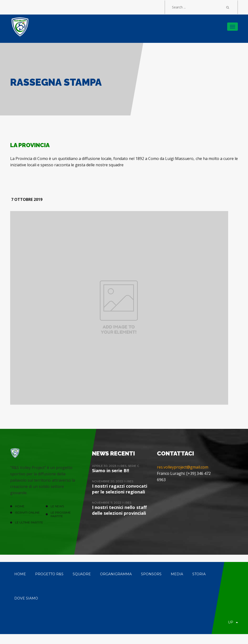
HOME (20, 506)
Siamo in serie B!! (111, 470)
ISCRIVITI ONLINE (27, 512)
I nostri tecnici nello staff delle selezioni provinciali (119, 510)
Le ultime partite (29, 522)
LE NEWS (57, 506)
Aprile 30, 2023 (105, 466)
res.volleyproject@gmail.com (183, 467)
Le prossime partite (61, 514)
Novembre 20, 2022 (108, 481)
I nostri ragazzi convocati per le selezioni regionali (120, 489)
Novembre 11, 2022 (107, 503)
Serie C (134, 466)
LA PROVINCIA (30, 145)
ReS (124, 466)
